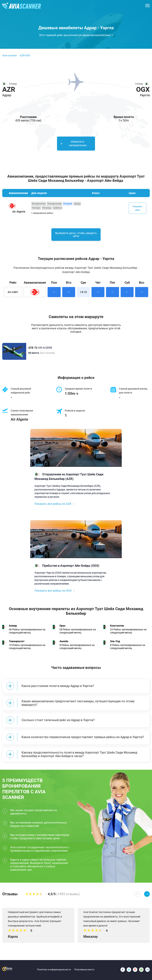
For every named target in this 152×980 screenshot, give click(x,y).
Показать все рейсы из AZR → (55, 504)
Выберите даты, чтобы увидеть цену (76, 235)
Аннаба (64, 642)
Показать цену (137, 208)
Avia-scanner (10, 55)
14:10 (83, 293)
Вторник (68, 204)
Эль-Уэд (115, 642)
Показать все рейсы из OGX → (55, 591)
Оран (62, 626)
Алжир (13, 626)
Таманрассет (17, 642)
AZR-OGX (25, 55)
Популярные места (84, 970)
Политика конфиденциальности (54, 970)
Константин (117, 626)
